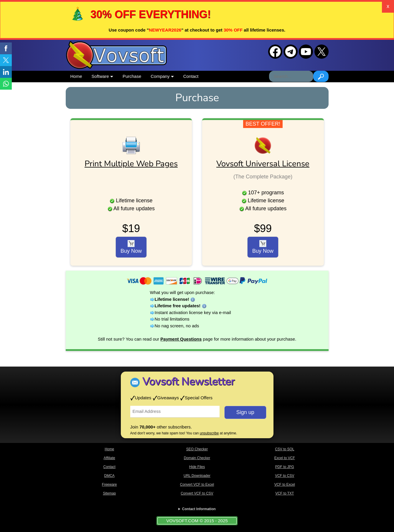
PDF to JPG (285, 467)
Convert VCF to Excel (197, 485)
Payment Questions (181, 339)
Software (102, 76)
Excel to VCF (285, 458)
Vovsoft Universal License (263, 164)
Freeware (109, 485)
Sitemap (109, 493)
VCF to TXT (285, 493)
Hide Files (197, 467)
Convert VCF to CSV (197, 493)
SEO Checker (197, 449)
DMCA (109, 476)
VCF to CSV (285, 476)
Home (76, 76)
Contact (191, 76)
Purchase (132, 76)
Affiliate (109, 458)
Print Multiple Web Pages (131, 164)
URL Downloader (197, 476)
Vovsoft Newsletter (188, 382)
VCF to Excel (285, 485)
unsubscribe (209, 433)
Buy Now (131, 247)
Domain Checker (197, 458)
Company (162, 76)
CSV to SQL (285, 449)
